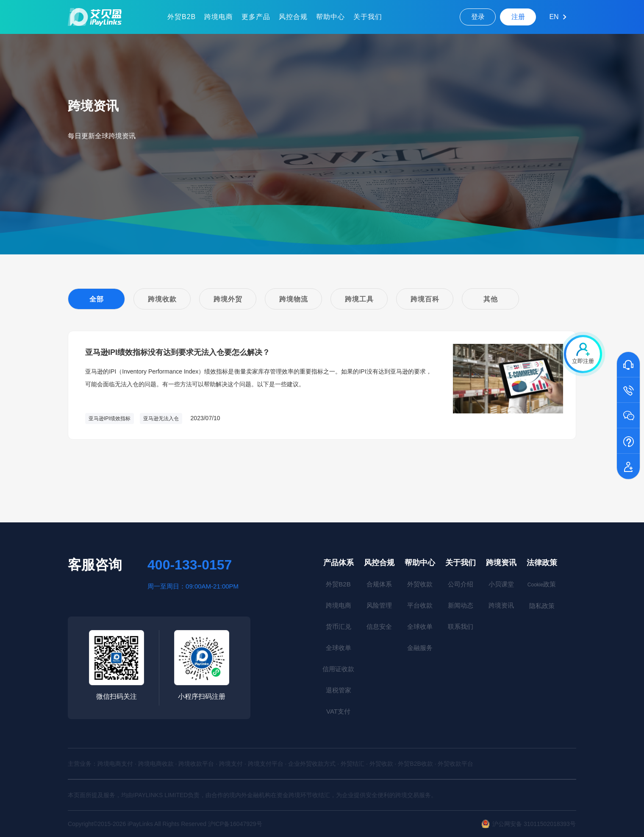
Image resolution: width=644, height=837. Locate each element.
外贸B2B (182, 17)
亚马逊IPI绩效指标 (110, 418)
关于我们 (368, 17)
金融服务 (420, 648)
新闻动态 (461, 605)
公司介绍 (461, 584)
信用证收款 (338, 669)
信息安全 (379, 626)
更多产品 (256, 17)
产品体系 (339, 563)
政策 (542, 584)
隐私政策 (542, 606)
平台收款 (420, 605)
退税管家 (339, 690)
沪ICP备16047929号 (235, 824)
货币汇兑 (339, 626)
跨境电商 (219, 17)
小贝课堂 (501, 584)
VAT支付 (338, 711)
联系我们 (461, 626)
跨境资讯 (501, 563)
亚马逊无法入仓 (161, 418)
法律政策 (542, 563)
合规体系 (379, 584)
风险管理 (379, 605)
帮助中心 (330, 17)
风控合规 (293, 17)
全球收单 (339, 648)
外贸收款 (420, 584)
